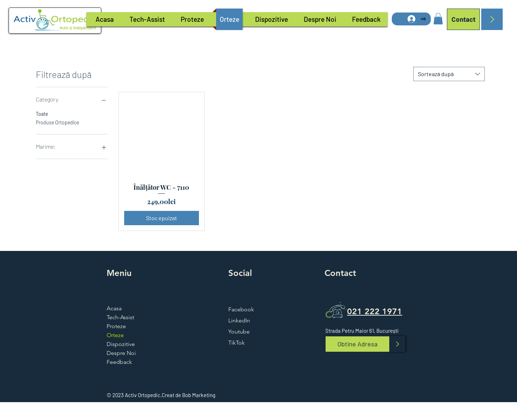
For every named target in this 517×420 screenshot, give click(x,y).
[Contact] (463, 19)
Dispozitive (121, 344)
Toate (42, 113)
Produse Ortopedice (57, 122)
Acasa (114, 308)
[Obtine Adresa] (357, 344)
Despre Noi (121, 353)
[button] (438, 19)
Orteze (115, 335)
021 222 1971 (375, 311)
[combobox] (449, 74)
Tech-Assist (120, 317)
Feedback (119, 362)
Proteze (116, 326)
